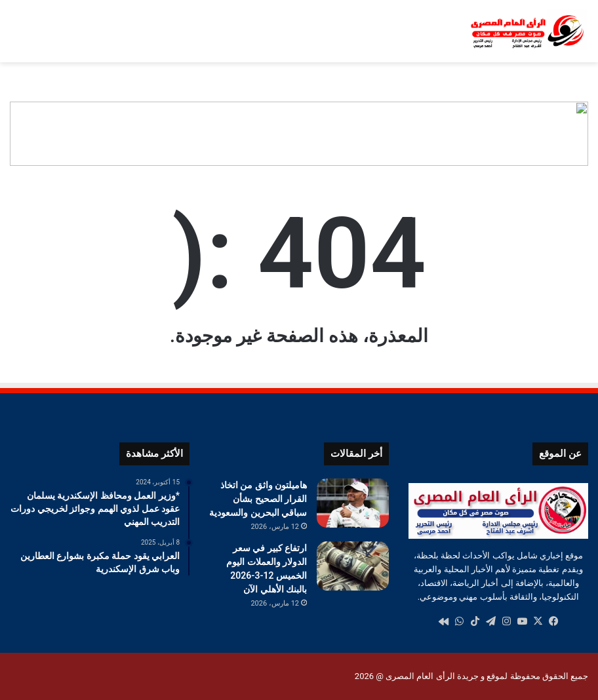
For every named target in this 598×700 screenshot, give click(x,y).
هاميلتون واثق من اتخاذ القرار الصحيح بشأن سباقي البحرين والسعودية (258, 499)
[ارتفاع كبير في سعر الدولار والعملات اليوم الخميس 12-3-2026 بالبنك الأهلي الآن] (353, 566)
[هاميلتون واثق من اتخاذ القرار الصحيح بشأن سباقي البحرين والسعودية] (353, 503)
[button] (578, 134)
